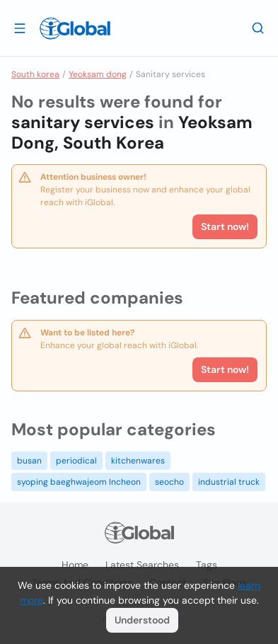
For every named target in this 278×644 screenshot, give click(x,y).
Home (75, 565)
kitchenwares (138, 461)
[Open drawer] (20, 28)
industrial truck (229, 482)
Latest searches (142, 565)
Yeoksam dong (98, 74)
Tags (207, 565)
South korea (35, 74)
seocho (169, 482)
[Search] (258, 28)
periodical (76, 461)
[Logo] (75, 28)
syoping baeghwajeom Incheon (79, 482)
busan (29, 461)
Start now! (225, 369)
